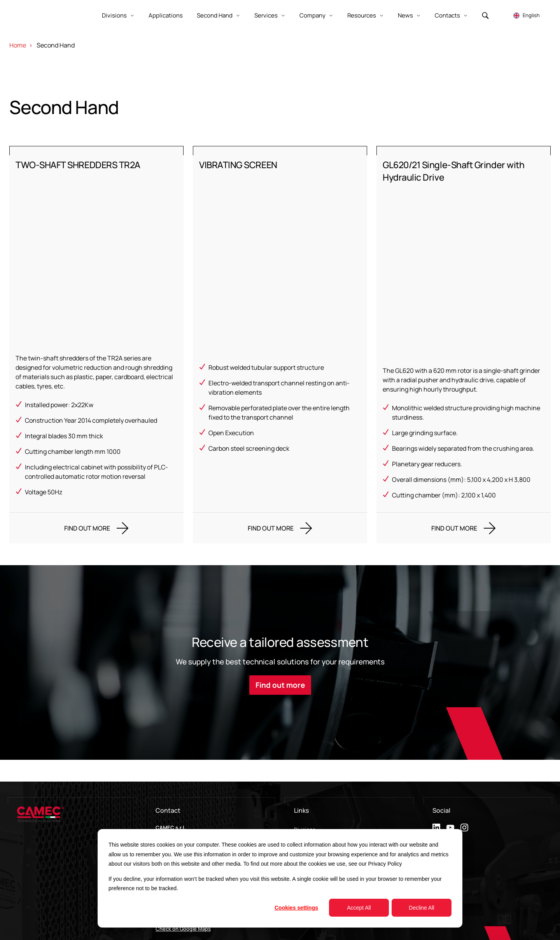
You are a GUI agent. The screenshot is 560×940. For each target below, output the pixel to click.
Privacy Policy (385, 864)
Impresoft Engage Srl (55, 933)
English (531, 15)
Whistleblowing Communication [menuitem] (332, 826)
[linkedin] (436, 777)
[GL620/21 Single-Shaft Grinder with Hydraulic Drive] (464, 319)
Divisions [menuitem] (305, 779)
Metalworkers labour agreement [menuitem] (332, 814)
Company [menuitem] (305, 791)
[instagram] (464, 777)
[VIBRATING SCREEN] (280, 319)
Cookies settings (296, 908)
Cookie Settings (536, 925)
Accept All (359, 908)
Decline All (421, 908)
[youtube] (450, 777)
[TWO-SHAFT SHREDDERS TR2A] (96, 319)
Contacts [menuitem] (305, 802)
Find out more (280, 634)
